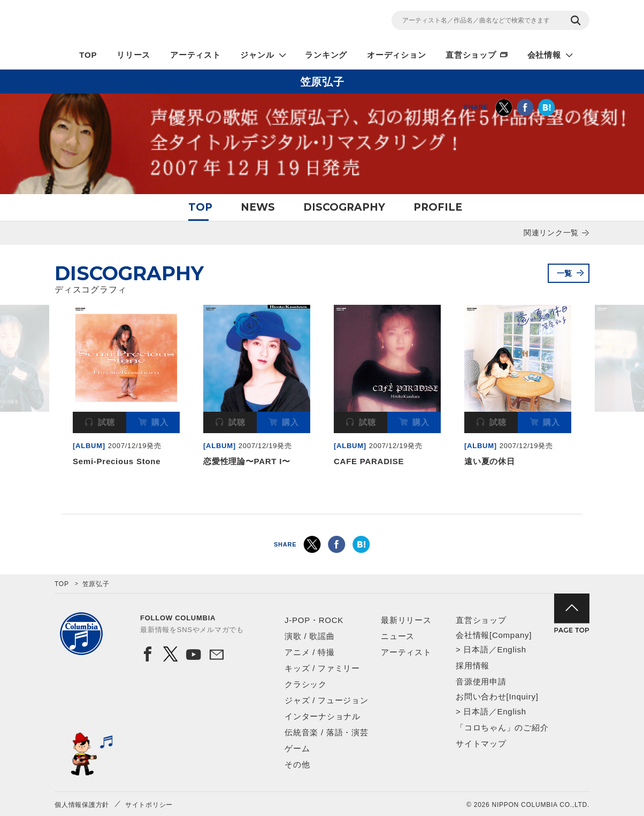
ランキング (326, 55)
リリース (133, 55)
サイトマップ (481, 744)
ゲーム (297, 748)
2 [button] (328, 494)
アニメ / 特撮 (310, 652)
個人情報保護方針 (82, 805)
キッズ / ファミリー (322, 668)
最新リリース (406, 620)
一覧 (565, 273)
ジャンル (257, 55)
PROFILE (438, 207)
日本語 (476, 649)
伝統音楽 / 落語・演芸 (327, 732)
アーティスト (195, 55)
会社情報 (544, 55)
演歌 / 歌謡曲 (310, 636)
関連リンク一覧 (551, 233)
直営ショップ (471, 55)
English (511, 649)
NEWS (258, 207)
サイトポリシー (149, 805)
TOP (88, 55)
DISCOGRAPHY (344, 207)
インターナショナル (323, 716)
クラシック (306, 684)
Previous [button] (61, 367)
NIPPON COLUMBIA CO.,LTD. (151, 22)
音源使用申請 (481, 682)
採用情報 (473, 665)
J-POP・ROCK (314, 620)
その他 (297, 764)
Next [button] (583, 367)
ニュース (398, 636)
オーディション (396, 55)
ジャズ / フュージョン (327, 700)
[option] (126, 388)
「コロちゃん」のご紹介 (502, 728)
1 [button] (316, 494)
